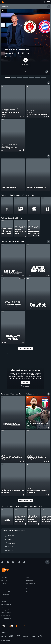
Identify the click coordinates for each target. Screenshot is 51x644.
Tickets (28, 586)
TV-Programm (5, 595)
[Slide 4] (26, 78)
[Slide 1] (8, 78)
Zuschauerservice (31, 589)
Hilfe (28, 592)
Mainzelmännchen (6, 619)
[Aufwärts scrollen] (47, 562)
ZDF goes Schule (6, 613)
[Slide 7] (44, 78)
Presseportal (5, 610)
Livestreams (5, 589)
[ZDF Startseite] (3, 2)
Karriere (4, 607)
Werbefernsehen (6, 616)
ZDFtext (4, 586)
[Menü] (48, 2)
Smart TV (4, 583)
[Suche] (45, 2)
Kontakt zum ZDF (31, 583)
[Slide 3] (20, 78)
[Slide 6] (38, 78)
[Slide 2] (14, 78)
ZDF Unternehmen (6, 604)
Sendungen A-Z (6, 592)
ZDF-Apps (4, 580)
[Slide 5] (32, 78)
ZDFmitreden (30, 580)
